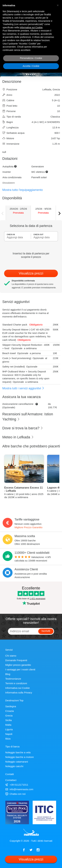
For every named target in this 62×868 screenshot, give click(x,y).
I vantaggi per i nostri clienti (20, 669)
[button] (58, 5)
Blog (8, 674)
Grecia (9, 716)
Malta (8, 725)
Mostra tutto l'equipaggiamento (23, 190)
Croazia (10, 711)
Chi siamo (11, 656)
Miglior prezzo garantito (18, 665)
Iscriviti (46, 631)
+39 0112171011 (17, 785)
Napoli (9, 734)
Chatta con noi (15, 794)
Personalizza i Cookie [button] (31, 58)
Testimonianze (13, 679)
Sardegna (11, 706)
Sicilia (8, 720)
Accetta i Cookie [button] (31, 66)
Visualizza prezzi (31, 273)
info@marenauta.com (19, 789)
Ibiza (8, 739)
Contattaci (11, 780)
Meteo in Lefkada (18, 437)
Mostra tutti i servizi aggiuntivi (23, 388)
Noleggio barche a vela (18, 752)
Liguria (9, 729)
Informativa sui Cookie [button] (31, 27)
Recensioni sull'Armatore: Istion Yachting (28, 417)
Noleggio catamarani (17, 762)
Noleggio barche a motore (20, 757)
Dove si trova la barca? (23, 428)
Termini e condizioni (16, 683)
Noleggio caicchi (14, 766)
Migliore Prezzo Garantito (28, 527)
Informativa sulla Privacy (19, 693)
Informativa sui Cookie (17, 688)
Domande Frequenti (16, 660)
